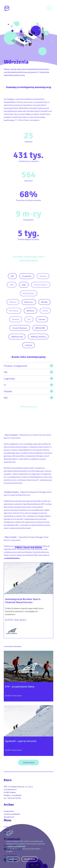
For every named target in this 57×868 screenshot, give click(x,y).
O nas (6, 827)
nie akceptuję (30, 859)
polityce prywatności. (17, 846)
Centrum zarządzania (12, 814)
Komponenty (9, 811)
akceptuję (13, 859)
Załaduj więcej (29, 763)
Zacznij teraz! (9, 817)
